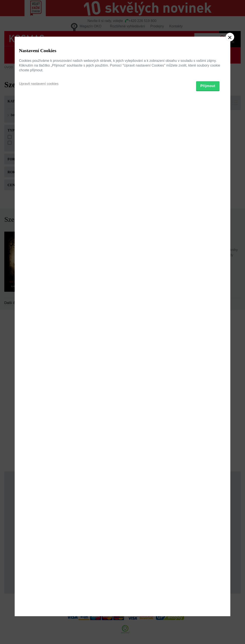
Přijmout (208, 346)
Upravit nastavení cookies (39, 344)
